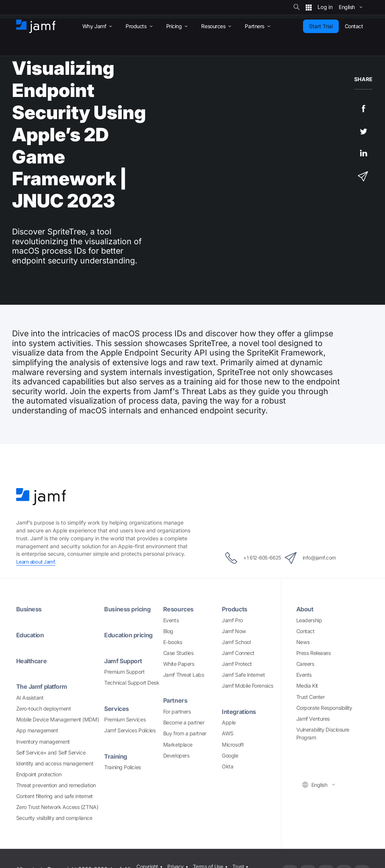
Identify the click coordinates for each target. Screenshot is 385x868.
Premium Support (124, 672)
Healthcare (33, 661)
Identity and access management (55, 763)
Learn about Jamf (37, 562)
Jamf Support (125, 661)
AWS (228, 733)
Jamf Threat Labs (184, 675)
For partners (177, 711)
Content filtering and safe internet (55, 796)
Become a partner (184, 722)
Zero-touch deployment (44, 708)
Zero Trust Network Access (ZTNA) (57, 807)
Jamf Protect (237, 664)
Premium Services (125, 719)
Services (117, 708)
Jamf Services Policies (130, 730)
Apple (229, 722)
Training (117, 756)
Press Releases (314, 653)
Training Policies (122, 767)
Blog (168, 631)
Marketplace (178, 745)
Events (171, 620)
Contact (305, 631)
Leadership (309, 620)
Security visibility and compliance (54, 818)
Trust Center (311, 697)
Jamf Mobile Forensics (248, 686)
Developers (176, 755)
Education (32, 635)
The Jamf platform (44, 686)
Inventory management (43, 742)
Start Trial (321, 26)
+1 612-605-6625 (246, 558)
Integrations (240, 711)
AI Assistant (30, 698)
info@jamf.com (319, 558)
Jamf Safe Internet (243, 675)
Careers (305, 664)
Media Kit (307, 686)
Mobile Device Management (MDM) (58, 719)
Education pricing (131, 635)
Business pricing (130, 609)
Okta (227, 766)
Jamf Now (234, 631)
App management (37, 730)
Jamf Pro (232, 620)
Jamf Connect (238, 653)
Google (230, 755)
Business (30, 609)
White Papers (179, 664)
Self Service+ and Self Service (51, 752)
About (306, 609)
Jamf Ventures (313, 719)
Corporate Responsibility (324, 708)
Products (236, 609)
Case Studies (178, 653)
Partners (176, 700)
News (303, 642)
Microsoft (233, 745)
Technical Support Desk (132, 683)
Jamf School (236, 642)
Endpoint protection (39, 774)
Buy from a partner (185, 733)
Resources (179, 609)
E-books (173, 642)
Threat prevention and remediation (56, 785)
